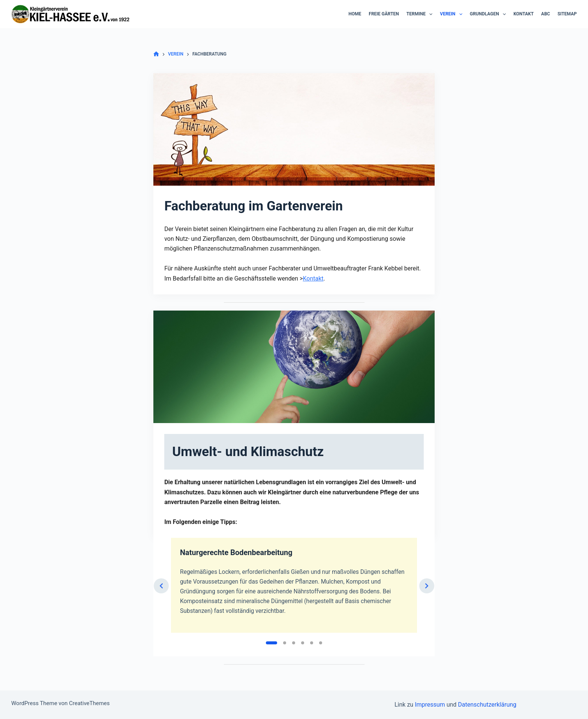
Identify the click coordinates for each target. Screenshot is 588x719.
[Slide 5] (312, 665)
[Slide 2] (285, 665)
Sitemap (567, 14)
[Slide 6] (321, 665)
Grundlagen (489, 14)
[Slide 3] (294, 665)
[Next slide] (427, 602)
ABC (546, 14)
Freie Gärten (384, 14)
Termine (421, 14)
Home (355, 14)
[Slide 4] (303, 665)
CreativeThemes (89, 703)
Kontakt (523, 14)
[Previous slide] (161, 602)
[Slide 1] (271, 665)
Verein (452, 14)
